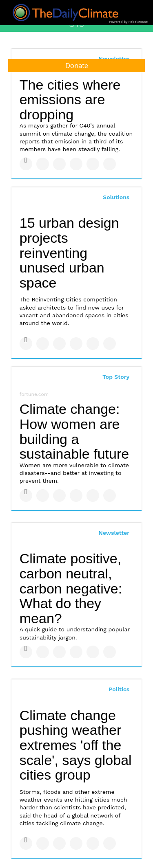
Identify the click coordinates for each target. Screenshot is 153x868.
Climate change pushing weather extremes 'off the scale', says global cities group (76, 745)
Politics (119, 689)
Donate (77, 66)
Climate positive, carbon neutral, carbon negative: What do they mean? (71, 588)
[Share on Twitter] (43, 164)
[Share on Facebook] (26, 164)
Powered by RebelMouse (128, 22)
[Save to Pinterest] (93, 164)
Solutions (116, 197)
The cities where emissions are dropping (70, 100)
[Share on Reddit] (110, 164)
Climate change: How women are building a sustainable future (74, 431)
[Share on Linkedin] (59, 164)
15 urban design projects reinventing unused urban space (69, 253)
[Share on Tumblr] (76, 164)
